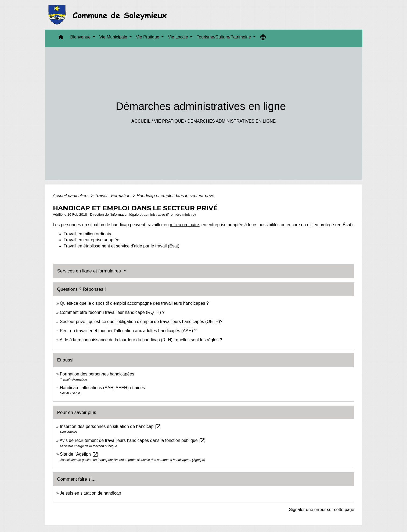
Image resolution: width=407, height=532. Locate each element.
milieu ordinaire (184, 225)
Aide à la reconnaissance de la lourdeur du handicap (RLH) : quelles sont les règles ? (141, 340)
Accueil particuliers (71, 196)
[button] (61, 38)
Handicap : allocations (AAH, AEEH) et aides (102, 388)
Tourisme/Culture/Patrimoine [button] (224, 37)
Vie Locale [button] (179, 37)
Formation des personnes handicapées (97, 374)
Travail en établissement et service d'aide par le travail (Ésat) (122, 246)
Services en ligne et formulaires (90, 271)
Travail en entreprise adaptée (92, 240)
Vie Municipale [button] (114, 37)
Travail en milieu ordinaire (88, 234)
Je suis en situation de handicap (91, 493)
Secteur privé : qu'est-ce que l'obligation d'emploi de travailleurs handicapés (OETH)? (141, 322)
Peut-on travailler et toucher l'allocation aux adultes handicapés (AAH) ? (128, 331)
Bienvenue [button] (81, 37)
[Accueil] (109, 15)
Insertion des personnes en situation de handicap (111, 426)
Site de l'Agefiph (79, 454)
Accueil (141, 121)
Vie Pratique (169, 121)
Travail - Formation (113, 196)
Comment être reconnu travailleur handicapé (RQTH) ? (112, 312)
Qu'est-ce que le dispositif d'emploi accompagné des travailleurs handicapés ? (134, 303)
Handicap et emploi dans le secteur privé (175, 196)
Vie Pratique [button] (148, 37)
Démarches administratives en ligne (231, 121)
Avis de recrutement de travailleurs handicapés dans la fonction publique (132, 440)
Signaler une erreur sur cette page (322, 510)
